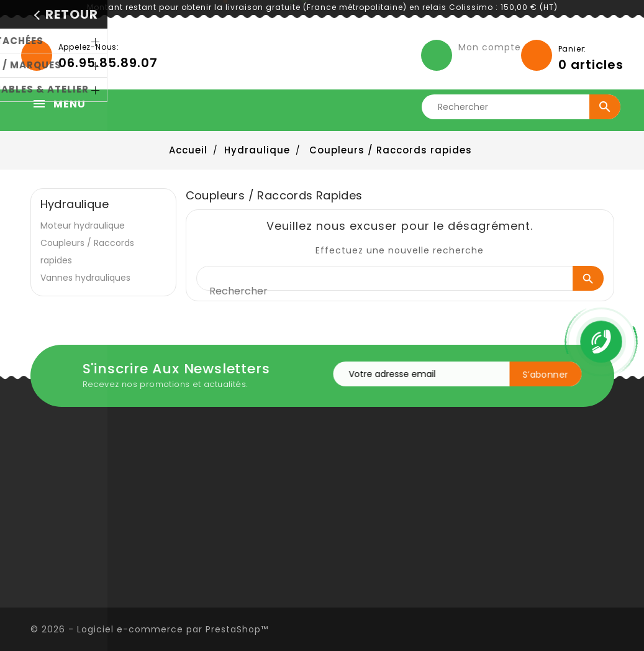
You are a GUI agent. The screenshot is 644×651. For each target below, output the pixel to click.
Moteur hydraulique (83, 225)
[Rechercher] (525, 107)
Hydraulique (75, 204)
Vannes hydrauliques (85, 278)
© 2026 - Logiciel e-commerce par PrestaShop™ (149, 629)
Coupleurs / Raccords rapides (87, 252)
